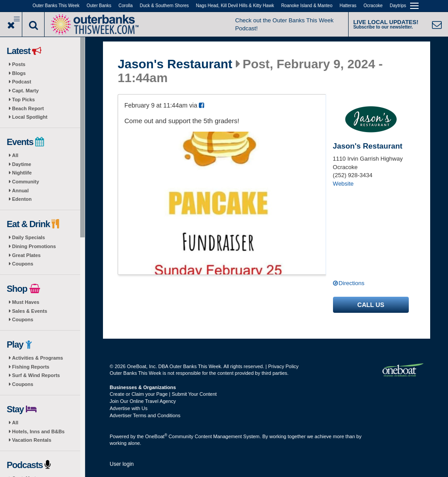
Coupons (23, 264)
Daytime (22, 164)
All (15, 155)
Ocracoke (373, 6)
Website (343, 184)
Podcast (22, 82)
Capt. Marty (25, 91)
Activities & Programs (37, 358)
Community (26, 182)
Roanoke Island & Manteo (307, 6)
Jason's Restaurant (175, 64)
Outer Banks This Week (56, 6)
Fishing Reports (31, 367)
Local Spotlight (30, 117)
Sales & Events (30, 311)
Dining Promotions (34, 246)
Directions (352, 283)
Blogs (19, 73)
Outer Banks (99, 6)
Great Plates (26, 255)
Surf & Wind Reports (36, 375)
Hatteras (348, 6)
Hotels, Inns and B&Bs (38, 431)
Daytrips (398, 6)
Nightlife (22, 173)
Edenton (22, 199)
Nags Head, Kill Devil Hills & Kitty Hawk (235, 6)
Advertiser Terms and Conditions (145, 415)
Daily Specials (29, 237)
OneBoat (156, 436)
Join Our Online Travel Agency (143, 401)
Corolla (126, 6)
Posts (19, 64)
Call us (371, 305)
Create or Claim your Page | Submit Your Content (163, 394)
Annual (20, 191)
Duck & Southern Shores (164, 6)
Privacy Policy (283, 366)
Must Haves (26, 302)
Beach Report (28, 108)
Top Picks (23, 100)
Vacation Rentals (32, 440)
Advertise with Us (129, 408)
